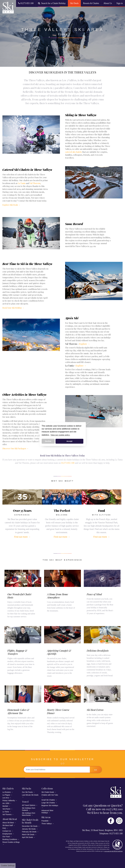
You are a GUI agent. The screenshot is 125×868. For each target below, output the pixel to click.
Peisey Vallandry (9, 801)
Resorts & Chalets (91, 3)
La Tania (22, 183)
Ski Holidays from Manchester (29, 814)
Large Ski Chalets (48, 803)
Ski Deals (74, 3)
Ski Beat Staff (8, 825)
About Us (108, 3)
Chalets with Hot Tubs (50, 795)
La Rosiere (7, 792)
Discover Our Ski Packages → (15, 448)
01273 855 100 (26, 3)
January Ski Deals (29, 829)
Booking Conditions (10, 839)
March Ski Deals (28, 834)
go (96, 770)
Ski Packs (27, 788)
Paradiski (45, 821)
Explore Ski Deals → (11, 205)
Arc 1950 (6, 803)
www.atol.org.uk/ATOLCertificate (113, 851)
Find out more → (22, 537)
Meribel (5, 806)
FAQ (4, 828)
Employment (7, 834)
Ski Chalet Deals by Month (30, 821)
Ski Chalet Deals (48, 792)
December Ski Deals (30, 826)
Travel (25, 802)
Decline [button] (48, 441)
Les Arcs (6, 798)
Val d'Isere (6, 809)
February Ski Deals (29, 832)
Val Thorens (35, 183)
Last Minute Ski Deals (30, 795)
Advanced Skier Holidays (47, 812)
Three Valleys (47, 824)
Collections (47, 788)
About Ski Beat (10, 819)
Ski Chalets (8, 788)
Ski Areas (46, 817)
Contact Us (7, 831)
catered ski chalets (73, 152)
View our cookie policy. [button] (60, 435)
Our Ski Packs (27, 792)
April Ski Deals (28, 837)
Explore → (84, 344)
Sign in (120, 3)
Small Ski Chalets (48, 800)
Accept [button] (69, 441)
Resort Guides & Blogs (11, 842)
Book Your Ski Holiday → (13, 308)
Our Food (6, 837)
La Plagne (6, 795)
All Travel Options (29, 805)
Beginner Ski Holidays (50, 805)
